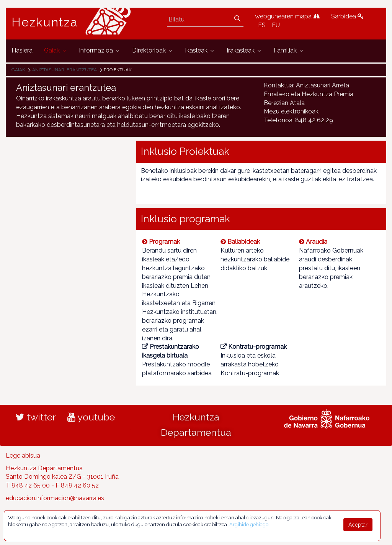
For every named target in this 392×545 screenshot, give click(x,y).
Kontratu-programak (254, 347)
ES (262, 25)
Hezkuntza (45, 22)
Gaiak (18, 70)
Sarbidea (347, 16)
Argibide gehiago (249, 524)
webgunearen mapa (287, 16)
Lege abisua (23, 456)
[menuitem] (22, 51)
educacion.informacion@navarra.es (55, 498)
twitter (36, 417)
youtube (91, 417)
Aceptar (358, 525)
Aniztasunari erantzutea (65, 70)
